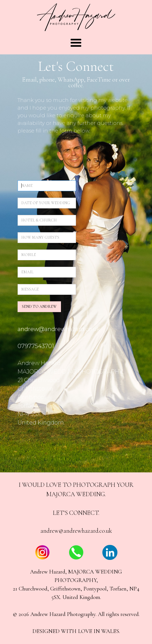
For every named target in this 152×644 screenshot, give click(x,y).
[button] (76, 43)
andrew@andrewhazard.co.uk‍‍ (59, 329)
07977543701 (36, 346)
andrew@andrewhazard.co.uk (76, 531)
